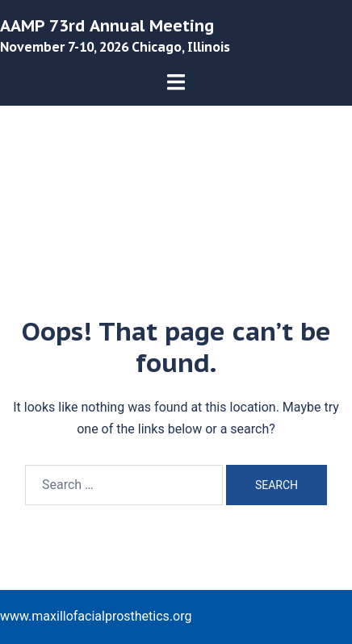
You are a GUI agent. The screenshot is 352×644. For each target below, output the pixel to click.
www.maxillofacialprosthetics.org (96, 616)
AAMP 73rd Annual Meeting (107, 26)
